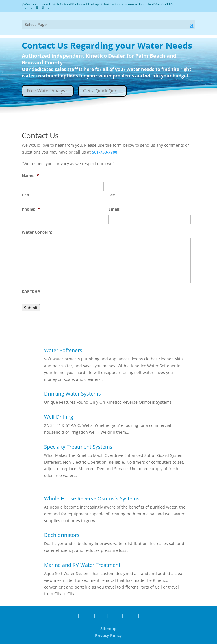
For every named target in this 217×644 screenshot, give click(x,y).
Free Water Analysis (48, 91)
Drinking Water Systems (72, 394)
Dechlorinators (62, 535)
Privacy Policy (108, 635)
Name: (30, 176)
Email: (114, 209)
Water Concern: (37, 232)
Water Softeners (63, 350)
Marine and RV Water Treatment (82, 565)
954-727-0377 (163, 4)
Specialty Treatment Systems (78, 447)
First (26, 195)
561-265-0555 (111, 4)
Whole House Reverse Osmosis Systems (92, 498)
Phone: (31, 209)
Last (112, 195)
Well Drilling (59, 417)
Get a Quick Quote (102, 91)
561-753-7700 (64, 4)
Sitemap (108, 629)
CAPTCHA (31, 291)
